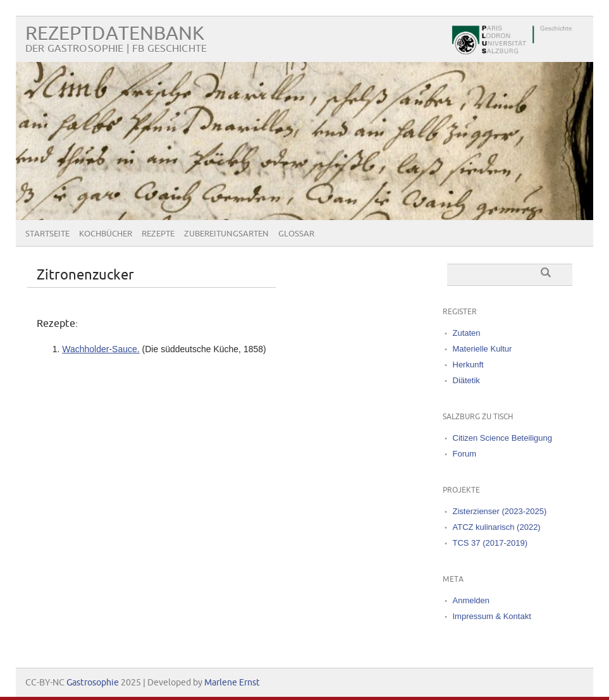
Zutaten (467, 333)
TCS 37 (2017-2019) (490, 543)
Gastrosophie (93, 683)
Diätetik (466, 380)
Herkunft (468, 365)
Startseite (47, 234)
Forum (465, 454)
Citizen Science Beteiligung (503, 438)
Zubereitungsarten (226, 234)
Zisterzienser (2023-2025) (500, 511)
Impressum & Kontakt (492, 616)
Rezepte (158, 234)
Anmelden (471, 600)
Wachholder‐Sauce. (101, 349)
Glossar (296, 234)
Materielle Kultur (483, 349)
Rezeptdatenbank (115, 34)
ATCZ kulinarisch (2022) (497, 527)
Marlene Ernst (232, 683)
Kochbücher (106, 234)
